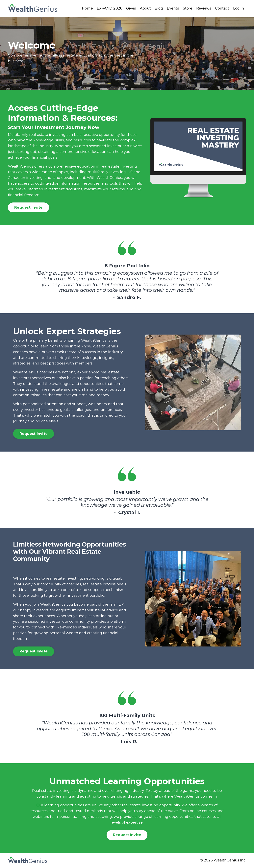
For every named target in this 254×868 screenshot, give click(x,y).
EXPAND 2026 (110, 8)
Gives (131, 8)
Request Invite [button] (28, 207)
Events (173, 8)
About (145, 8)
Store (188, 8)
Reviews (204, 8)
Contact (222, 8)
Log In (239, 8)
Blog (159, 8)
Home (87, 8)
